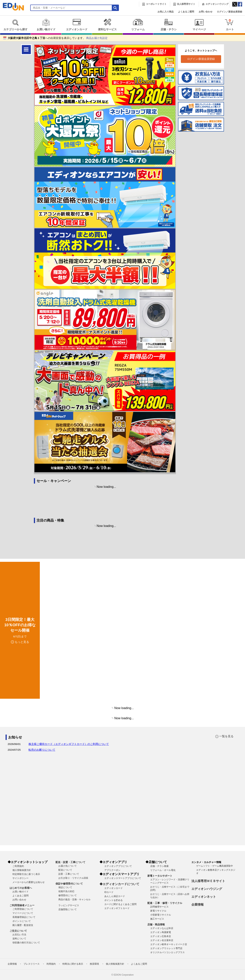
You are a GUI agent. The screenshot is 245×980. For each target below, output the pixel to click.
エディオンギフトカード (117, 908)
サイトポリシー (20, 878)
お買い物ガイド (46, 25)
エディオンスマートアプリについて (123, 878)
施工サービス (157, 919)
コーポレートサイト (156, 4)
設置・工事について (69, 874)
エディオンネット (204, 897)
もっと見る (22, 642)
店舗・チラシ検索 (159, 866)
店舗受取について (68, 909)
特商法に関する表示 (73, 964)
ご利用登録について (23, 909)
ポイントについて (22, 921)
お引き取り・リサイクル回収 (73, 878)
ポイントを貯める (114, 900)
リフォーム (138, 25)
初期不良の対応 (66, 891)
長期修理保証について (24, 917)
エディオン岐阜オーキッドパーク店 (169, 944)
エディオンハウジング (217, 4)
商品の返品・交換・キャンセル (74, 899)
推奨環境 (94, 964)
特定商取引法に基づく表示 (26, 874)
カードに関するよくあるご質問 (120, 904)
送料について (19, 939)
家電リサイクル (158, 911)
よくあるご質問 (186, 12)
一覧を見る (226, 736)
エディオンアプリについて (118, 866)
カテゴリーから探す (15, 25)
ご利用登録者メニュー (22, 905)
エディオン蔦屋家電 (161, 932)
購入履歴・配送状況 (23, 925)
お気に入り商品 (166, 12)
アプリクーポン (112, 870)
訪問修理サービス (159, 907)
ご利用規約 (18, 866)
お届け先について (68, 866)
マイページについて (23, 913)
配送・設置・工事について (70, 862)
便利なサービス (107, 25)
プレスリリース (32, 964)
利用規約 (51, 964)
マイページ (199, 25)
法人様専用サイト (186, 4)
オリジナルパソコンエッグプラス (167, 952)
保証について (65, 887)
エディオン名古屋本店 (162, 940)
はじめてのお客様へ (21, 888)
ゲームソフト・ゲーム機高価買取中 (215, 866)
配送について (65, 870)
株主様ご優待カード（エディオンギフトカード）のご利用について (69, 744)
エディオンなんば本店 (162, 928)
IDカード (109, 892)
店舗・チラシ (169, 25)
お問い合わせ (206, 12)
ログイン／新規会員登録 (229, 12)
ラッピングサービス (69, 905)
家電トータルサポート (160, 876)
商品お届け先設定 (97, 38)
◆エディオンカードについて (119, 884)
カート (230, 25)
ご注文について (18, 931)
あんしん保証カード (115, 896)
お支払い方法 (19, 935)
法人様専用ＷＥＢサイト (208, 881)
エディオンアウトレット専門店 (166, 948)
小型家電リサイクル (161, 915)
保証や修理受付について (69, 884)
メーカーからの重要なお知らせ (29, 882)
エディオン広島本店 (161, 936)
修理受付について (68, 895)
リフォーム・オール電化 (163, 870)
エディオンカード (77, 25)
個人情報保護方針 (22, 870)
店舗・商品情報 (156, 924)
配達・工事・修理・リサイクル (165, 903)
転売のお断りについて (42, 750)
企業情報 (198, 905)
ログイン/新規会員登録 (201, 59)
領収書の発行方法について (26, 943)
